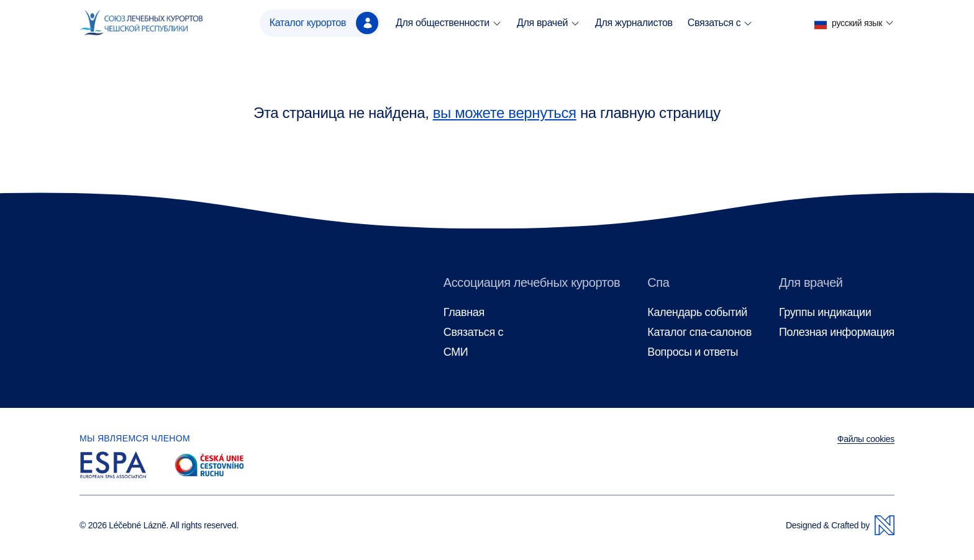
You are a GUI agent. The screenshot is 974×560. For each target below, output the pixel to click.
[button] (854, 23)
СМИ (456, 352)
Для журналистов (634, 23)
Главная (464, 313)
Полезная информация (837, 332)
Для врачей (548, 23)
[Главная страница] (141, 23)
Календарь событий (697, 313)
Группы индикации (825, 313)
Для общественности (449, 23)
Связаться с (721, 23)
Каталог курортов (324, 23)
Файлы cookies (866, 439)
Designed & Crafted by (840, 525)
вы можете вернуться (505, 113)
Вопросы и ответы (693, 352)
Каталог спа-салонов (699, 332)
